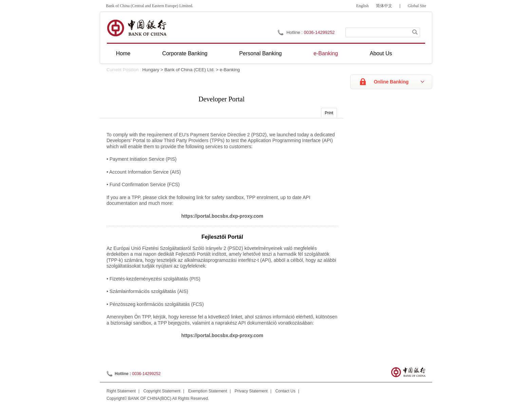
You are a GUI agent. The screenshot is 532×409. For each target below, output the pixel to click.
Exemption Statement (207, 391)
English (363, 6)
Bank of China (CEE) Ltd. (189, 70)
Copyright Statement (162, 391)
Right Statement (121, 391)
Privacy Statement (251, 391)
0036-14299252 (319, 32)
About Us (381, 53)
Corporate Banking (185, 53)
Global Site (417, 6)
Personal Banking (260, 53)
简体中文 (384, 6)
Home (123, 53)
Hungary (151, 70)
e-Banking (326, 53)
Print (329, 113)
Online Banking (391, 82)
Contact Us (285, 391)
